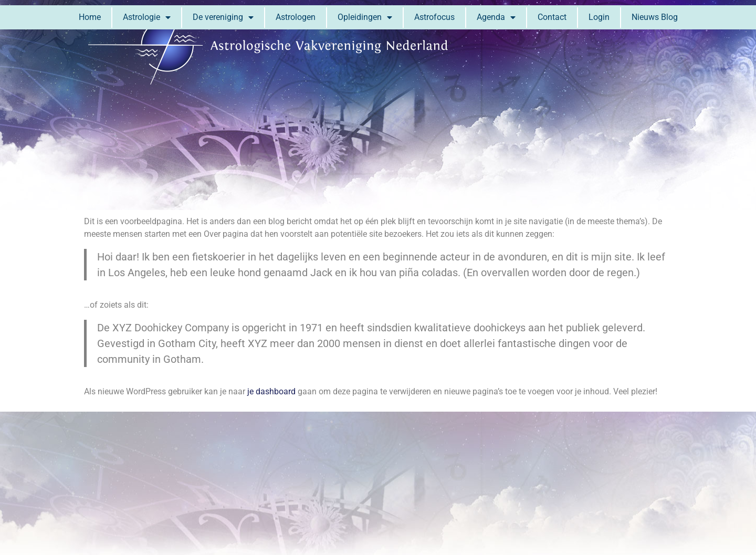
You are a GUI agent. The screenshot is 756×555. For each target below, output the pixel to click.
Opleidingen (365, 17)
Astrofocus (434, 17)
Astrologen (296, 17)
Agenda (496, 17)
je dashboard (271, 391)
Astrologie (147, 17)
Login (599, 17)
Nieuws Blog (655, 17)
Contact (552, 17)
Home (90, 17)
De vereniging (223, 17)
